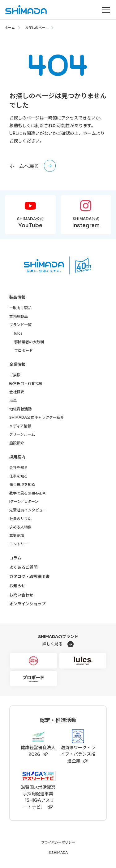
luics (18, 333)
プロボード (24, 351)
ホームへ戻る (24, 166)
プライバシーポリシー (58, 843)
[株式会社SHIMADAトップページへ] (24, 10)
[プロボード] (33, 679)
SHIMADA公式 (30, 223)
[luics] (83, 661)
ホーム (10, 28)
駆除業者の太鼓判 (29, 342)
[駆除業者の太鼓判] (33, 661)
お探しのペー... (36, 28)
